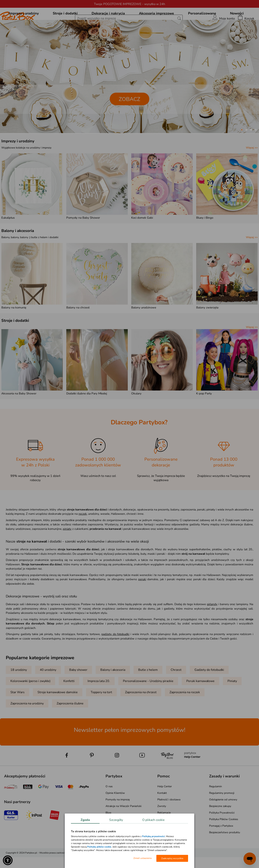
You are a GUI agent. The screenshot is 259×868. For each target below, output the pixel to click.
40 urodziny (48, 687)
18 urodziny (19, 687)
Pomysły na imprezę (118, 817)
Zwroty (162, 824)
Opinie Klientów (115, 811)
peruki (142, 597)
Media (109, 837)
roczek (83, 531)
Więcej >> (252, 165)
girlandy (212, 622)
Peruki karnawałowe (200, 699)
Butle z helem (148, 687)
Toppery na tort (101, 710)
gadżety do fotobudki (115, 652)
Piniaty (232, 699)
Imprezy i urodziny (18, 159)
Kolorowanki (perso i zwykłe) (30, 699)
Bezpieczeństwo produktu (225, 850)
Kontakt (162, 811)
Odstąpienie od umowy (223, 817)
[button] (242, 147)
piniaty (67, 546)
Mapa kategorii (114, 843)
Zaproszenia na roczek (185, 710)
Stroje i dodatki (15, 338)
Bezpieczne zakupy (220, 824)
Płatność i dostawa (169, 817)
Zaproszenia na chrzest (141, 710)
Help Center (165, 804)
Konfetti (69, 699)
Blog (108, 830)
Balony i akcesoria (18, 248)
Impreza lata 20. (99, 699)
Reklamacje (164, 830)
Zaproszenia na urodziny (27, 721)
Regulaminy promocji (222, 811)
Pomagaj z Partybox (221, 843)
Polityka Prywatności (222, 830)
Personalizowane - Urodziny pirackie (148, 699)
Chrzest (176, 687)
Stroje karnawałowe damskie (58, 710)
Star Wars (17, 710)
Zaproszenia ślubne (70, 721)
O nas (109, 804)
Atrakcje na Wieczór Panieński (124, 824)
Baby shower (78, 687)
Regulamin (216, 804)
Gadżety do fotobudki (209, 687)
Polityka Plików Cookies (224, 837)
